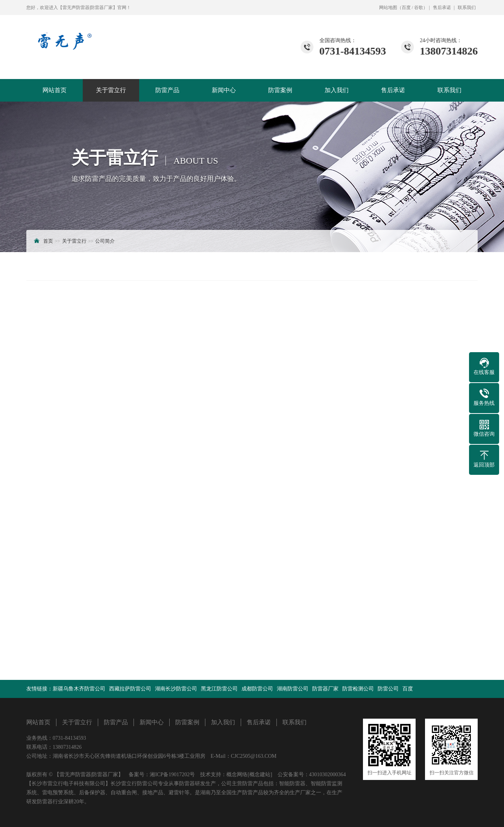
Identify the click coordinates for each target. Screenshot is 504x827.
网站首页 (55, 90)
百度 (406, 8)
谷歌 (419, 8)
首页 (48, 241)
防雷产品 (167, 90)
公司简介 (105, 241)
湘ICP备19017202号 (172, 775)
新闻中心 (224, 90)
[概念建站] (260, 775)
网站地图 (388, 8)
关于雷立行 (111, 90)
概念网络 (237, 775)
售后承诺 (442, 8)
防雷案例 (280, 90)
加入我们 (337, 90)
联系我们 (467, 8)
